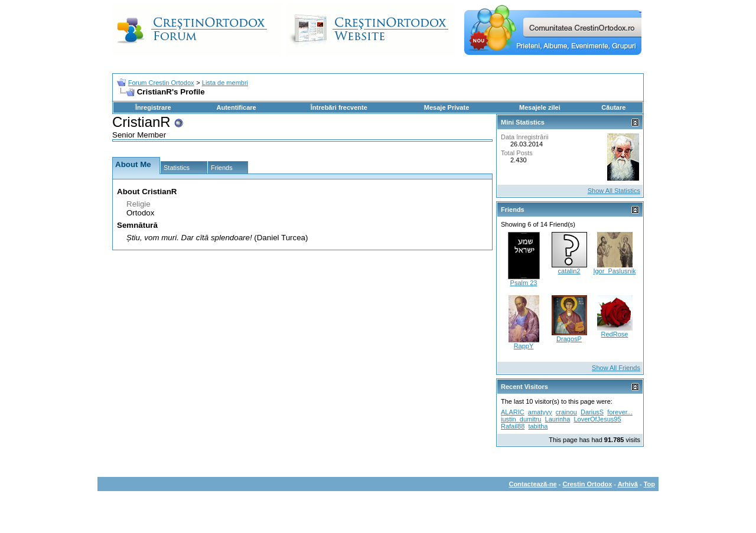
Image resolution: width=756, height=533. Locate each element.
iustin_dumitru (521, 419)
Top (649, 484)
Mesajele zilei (540, 107)
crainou (566, 412)
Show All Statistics (614, 191)
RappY (524, 346)
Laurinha (558, 419)
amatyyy (540, 412)
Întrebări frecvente (339, 107)
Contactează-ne (532, 484)
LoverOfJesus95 (597, 419)
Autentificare (236, 107)
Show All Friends (616, 368)
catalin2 (569, 271)
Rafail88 (513, 426)
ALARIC (513, 412)
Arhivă (628, 484)
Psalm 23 (524, 283)
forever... (620, 412)
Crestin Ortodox (588, 484)
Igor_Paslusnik (614, 271)
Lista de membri (225, 83)
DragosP (569, 339)
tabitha (538, 426)
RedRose (615, 334)
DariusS (592, 412)
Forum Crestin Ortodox (161, 83)
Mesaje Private (447, 107)
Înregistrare (153, 107)
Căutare (613, 107)
